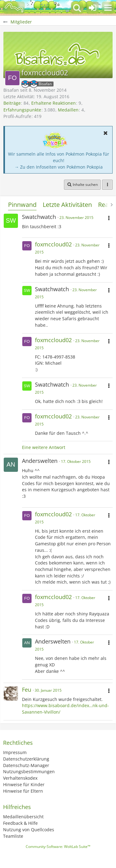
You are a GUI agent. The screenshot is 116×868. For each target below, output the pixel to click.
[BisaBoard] (14, 8)
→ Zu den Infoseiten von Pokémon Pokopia (59, 167)
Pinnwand (22, 205)
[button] (108, 8)
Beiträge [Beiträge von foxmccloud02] (12, 103)
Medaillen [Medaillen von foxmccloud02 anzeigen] (68, 110)
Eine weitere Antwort (44, 447)
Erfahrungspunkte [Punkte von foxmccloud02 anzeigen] (22, 110)
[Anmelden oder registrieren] (92, 8)
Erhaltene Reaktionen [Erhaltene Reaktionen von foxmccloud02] (54, 103)
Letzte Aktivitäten (67, 205)
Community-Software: (58, 847)
